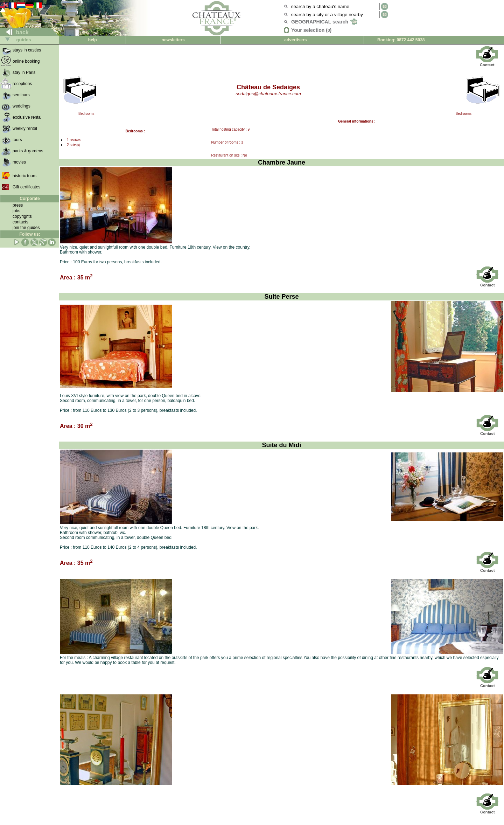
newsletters (173, 40)
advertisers (295, 40)
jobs (16, 211)
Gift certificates (26, 187)
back (15, 32)
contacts (20, 222)
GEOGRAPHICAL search (324, 22)
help (93, 40)
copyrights (22, 216)
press (18, 205)
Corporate (30, 199)
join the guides (26, 228)
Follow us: (30, 234)
